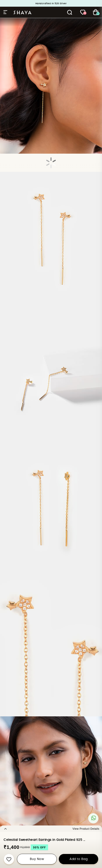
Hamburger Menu (5, 12)
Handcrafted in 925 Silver (51, 4)
